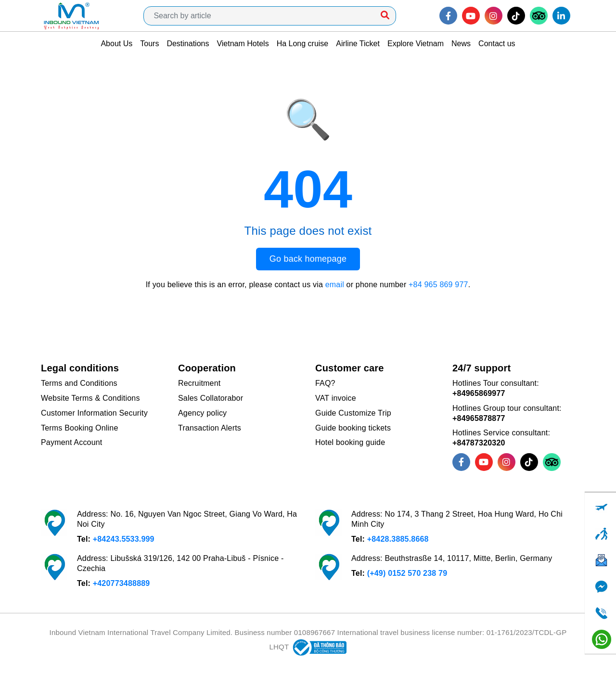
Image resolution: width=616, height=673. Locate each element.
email (335, 285)
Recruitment (199, 383)
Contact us (497, 44)
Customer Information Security (94, 413)
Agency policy (202, 413)
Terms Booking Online (80, 428)
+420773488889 (122, 583)
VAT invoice (336, 398)
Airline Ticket (358, 44)
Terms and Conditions (79, 383)
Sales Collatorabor (211, 398)
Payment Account (72, 442)
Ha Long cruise (303, 44)
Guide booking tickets (353, 428)
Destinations (188, 44)
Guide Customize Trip (353, 413)
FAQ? (325, 383)
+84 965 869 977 (438, 285)
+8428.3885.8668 (398, 539)
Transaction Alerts (210, 428)
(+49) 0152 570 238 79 (407, 573)
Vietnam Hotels (243, 44)
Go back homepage (308, 259)
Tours (149, 44)
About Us (116, 44)
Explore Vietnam (416, 44)
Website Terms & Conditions (90, 398)
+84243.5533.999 (124, 539)
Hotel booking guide (350, 442)
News (461, 44)
